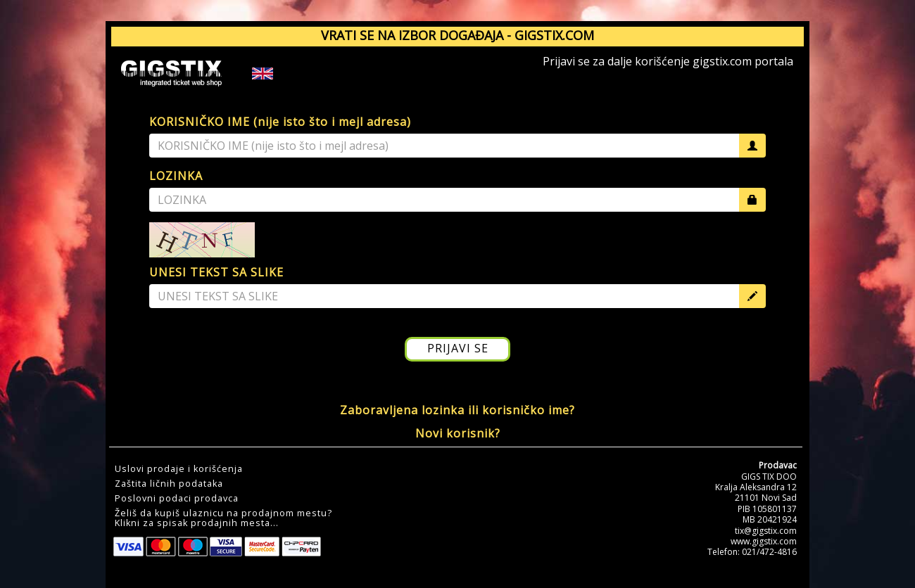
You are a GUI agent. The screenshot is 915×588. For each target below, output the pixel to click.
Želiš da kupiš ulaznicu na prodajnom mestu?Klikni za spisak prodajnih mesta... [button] (223, 518)
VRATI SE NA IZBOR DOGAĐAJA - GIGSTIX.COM (458, 35)
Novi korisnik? (458, 433)
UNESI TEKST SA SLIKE (216, 272)
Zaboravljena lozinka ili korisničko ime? (458, 410)
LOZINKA (176, 176)
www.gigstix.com (764, 541)
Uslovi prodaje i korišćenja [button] (179, 469)
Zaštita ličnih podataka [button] (169, 484)
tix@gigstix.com (766, 531)
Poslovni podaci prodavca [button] (177, 499)
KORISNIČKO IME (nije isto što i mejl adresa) (280, 122)
